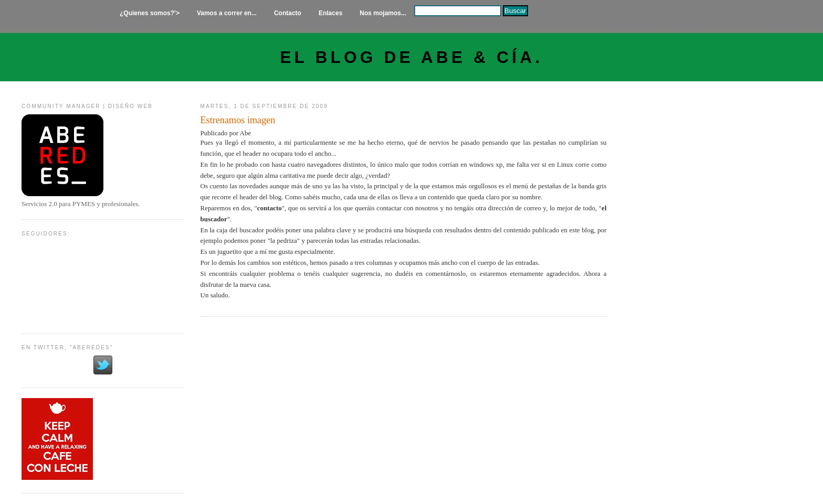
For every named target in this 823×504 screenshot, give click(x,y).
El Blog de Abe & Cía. (412, 57)
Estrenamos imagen (238, 120)
